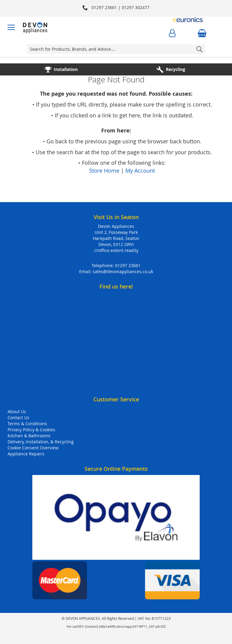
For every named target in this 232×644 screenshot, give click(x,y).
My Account (140, 171)
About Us (17, 411)
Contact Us (18, 418)
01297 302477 (136, 7)
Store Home (104, 171)
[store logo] (35, 27)
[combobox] (116, 49)
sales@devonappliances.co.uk (123, 271)
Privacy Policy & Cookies (31, 430)
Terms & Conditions (27, 424)
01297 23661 (128, 265)
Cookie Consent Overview (33, 448)
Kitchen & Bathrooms (29, 436)
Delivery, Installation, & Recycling (41, 442)
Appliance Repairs (26, 454)
